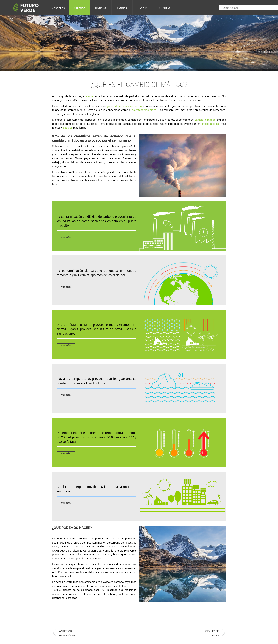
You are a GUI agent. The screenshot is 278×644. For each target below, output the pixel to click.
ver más (66, 237)
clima (90, 96)
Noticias (101, 8)
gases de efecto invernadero (124, 106)
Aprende (79, 8)
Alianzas (165, 8)
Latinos (122, 8)
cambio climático (205, 120)
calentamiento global (144, 110)
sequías (68, 128)
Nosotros (58, 8)
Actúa (143, 8)
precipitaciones (211, 124)
